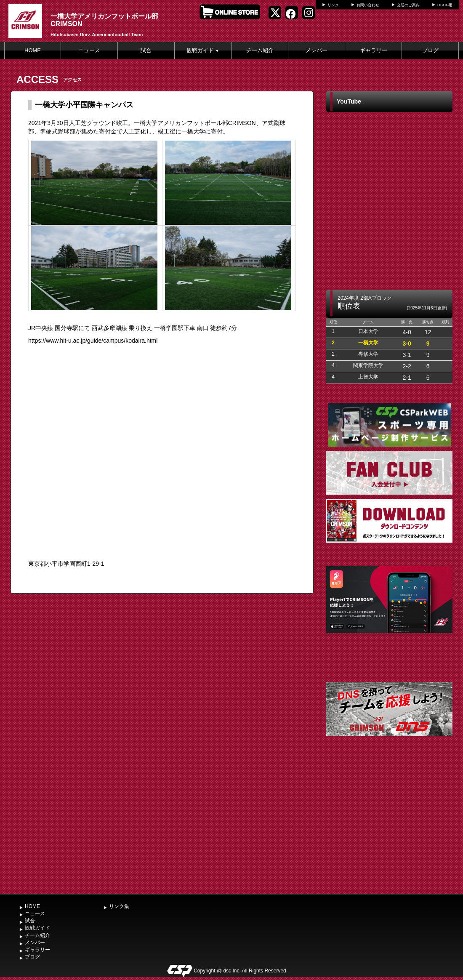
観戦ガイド (203, 50)
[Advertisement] (389, 827)
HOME (33, 50)
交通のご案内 (408, 5)
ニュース (89, 50)
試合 (146, 50)
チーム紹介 (260, 50)
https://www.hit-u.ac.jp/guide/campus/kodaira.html (93, 341)
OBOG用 (445, 5)
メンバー (317, 50)
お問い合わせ (368, 5)
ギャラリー (374, 50)
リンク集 (119, 906)
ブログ (430, 50)
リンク (333, 5)
